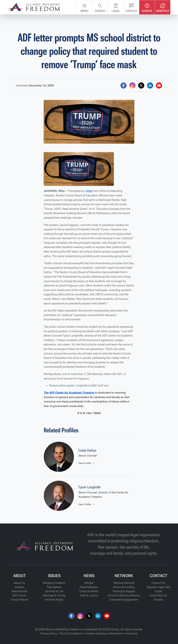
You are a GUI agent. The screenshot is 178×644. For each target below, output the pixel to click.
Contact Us (158, 583)
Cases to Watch (89, 591)
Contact (131, 7)
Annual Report (19, 600)
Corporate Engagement (124, 600)
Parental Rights (54, 600)
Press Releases (89, 587)
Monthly (163, 7)
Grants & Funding (124, 587)
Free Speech (54, 587)
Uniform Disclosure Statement (104, 633)
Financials (131, 633)
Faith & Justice (89, 595)
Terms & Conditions (71, 633)
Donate (147, 7)
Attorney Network (124, 583)
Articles (89, 583)
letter (89, 191)
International (19, 591)
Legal (116, 7)
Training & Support (124, 591)
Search (100, 7)
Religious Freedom (54, 583)
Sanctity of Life (54, 591)
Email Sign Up (158, 595)
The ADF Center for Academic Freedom (69, 393)
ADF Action (19, 595)
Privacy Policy (49, 633)
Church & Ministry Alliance (124, 595)
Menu (84, 7)
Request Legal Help (159, 587)
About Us (19, 583)
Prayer (158, 591)
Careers (19, 587)
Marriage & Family (54, 595)
